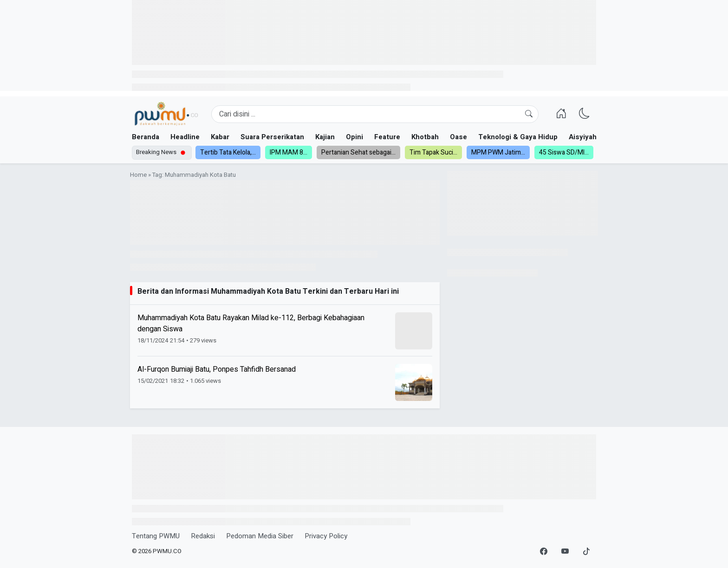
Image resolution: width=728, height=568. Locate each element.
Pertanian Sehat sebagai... (358, 152)
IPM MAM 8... (289, 152)
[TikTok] (586, 552)
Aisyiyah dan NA (595, 137)
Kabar (220, 137)
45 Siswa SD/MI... (564, 152)
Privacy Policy (326, 536)
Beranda (146, 137)
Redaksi (203, 536)
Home (138, 175)
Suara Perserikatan (272, 137)
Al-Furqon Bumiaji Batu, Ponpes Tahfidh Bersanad (217, 369)
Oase (458, 137)
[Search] (375, 114)
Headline (185, 137)
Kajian (325, 137)
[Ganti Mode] (585, 114)
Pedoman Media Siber (260, 536)
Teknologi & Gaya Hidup (518, 137)
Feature (387, 137)
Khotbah (425, 137)
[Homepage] (166, 114)
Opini (354, 137)
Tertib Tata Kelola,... (228, 152)
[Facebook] (544, 552)
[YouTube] (565, 552)
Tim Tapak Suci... (433, 152)
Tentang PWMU (156, 536)
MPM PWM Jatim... (498, 152)
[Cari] (529, 114)
